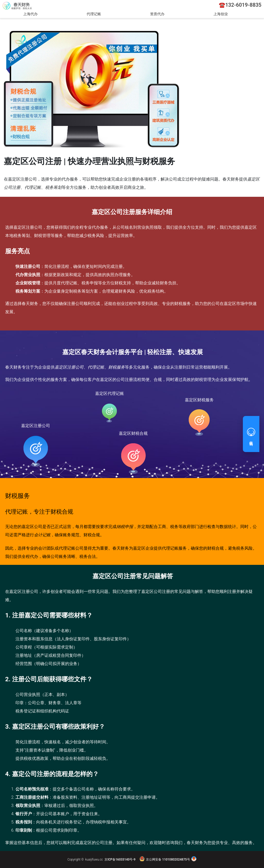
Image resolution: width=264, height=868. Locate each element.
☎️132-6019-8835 (240, 5)
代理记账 (94, 14)
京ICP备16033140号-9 (120, 860)
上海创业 (221, 14)
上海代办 (30, 14)
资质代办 (157, 14)
